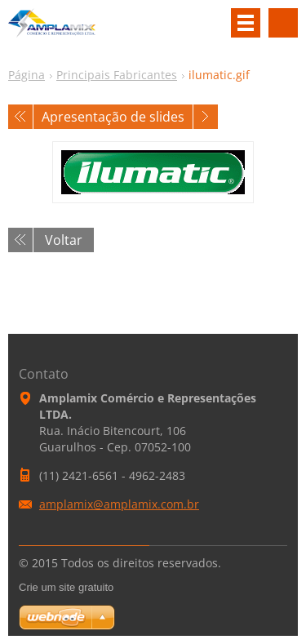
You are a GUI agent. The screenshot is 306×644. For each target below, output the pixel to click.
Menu (246, 23)
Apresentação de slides (113, 117)
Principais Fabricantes (117, 75)
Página (27, 75)
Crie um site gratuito (66, 587)
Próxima (206, 117)
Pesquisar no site (283, 23)
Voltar (64, 240)
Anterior (20, 117)
